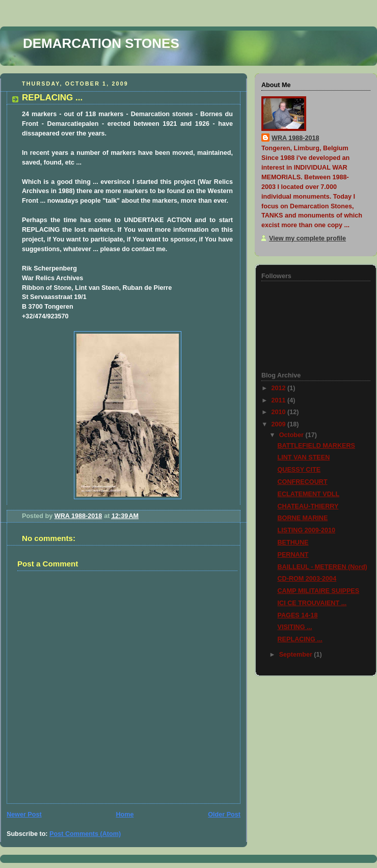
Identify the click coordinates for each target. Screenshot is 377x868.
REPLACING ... (300, 639)
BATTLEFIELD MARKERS (316, 446)
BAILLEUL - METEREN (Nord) (322, 567)
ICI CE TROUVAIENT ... (312, 603)
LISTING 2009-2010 (307, 530)
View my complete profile (307, 238)
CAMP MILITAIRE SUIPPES (319, 591)
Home (125, 815)
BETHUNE (293, 542)
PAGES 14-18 (298, 615)
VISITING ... (295, 627)
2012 (280, 388)
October (292, 435)
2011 (280, 400)
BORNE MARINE (303, 518)
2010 (280, 412)
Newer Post (24, 815)
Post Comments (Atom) (85, 834)
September (297, 655)
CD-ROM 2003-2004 (307, 579)
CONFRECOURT (303, 482)
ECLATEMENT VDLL (309, 494)
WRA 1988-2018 (295, 138)
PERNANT (293, 555)
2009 (280, 424)
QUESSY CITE (299, 470)
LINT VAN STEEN (304, 457)
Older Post (224, 815)
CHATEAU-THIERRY (308, 506)
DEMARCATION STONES (101, 43)
